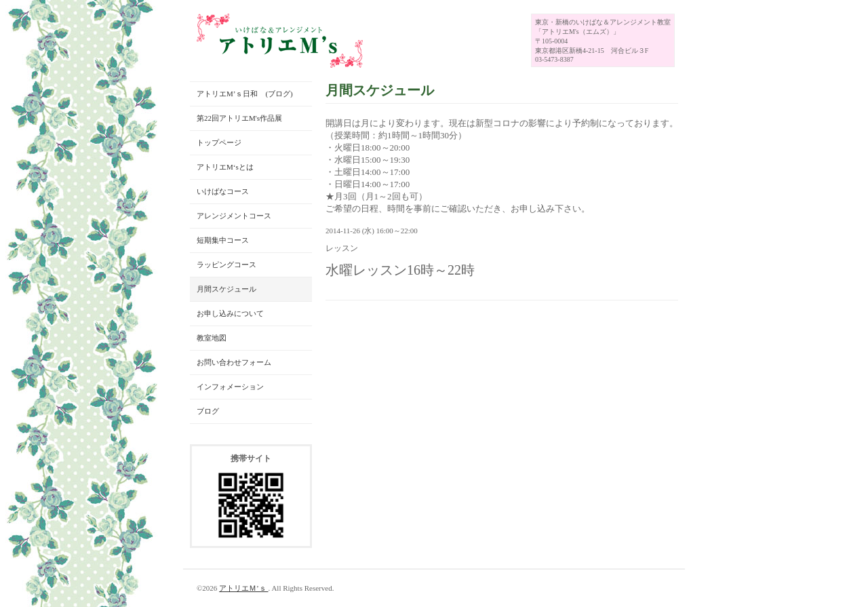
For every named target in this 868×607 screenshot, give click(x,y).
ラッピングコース (226, 265)
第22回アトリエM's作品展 (239, 118)
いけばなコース (223, 191)
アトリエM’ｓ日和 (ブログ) (245, 94)
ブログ (208, 411)
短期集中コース (223, 240)
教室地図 (212, 338)
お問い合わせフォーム (234, 362)
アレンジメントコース (234, 216)
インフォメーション (230, 387)
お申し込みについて (230, 313)
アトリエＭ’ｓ (243, 588)
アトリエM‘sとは (225, 167)
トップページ (219, 142)
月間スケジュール (226, 289)
